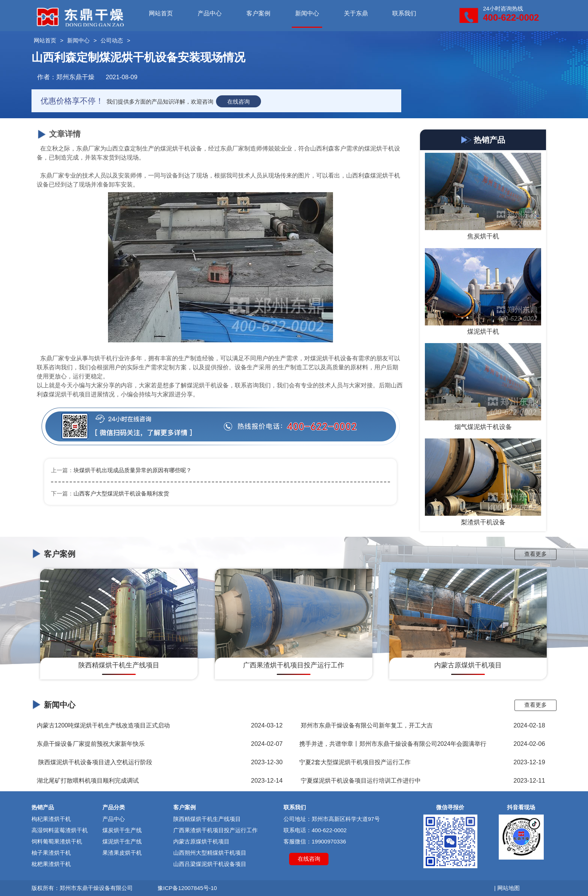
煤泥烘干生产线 (122, 841)
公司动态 (112, 40)
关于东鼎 (356, 13)
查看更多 (535, 554)
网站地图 (508, 888)
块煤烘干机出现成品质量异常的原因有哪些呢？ (133, 470)
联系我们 (404, 13)
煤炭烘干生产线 (122, 830)
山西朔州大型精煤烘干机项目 (210, 853)
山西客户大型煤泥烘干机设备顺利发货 (121, 493)
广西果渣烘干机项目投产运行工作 (215, 830)
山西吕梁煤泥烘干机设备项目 (210, 864)
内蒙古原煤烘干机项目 (201, 841)
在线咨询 (238, 102)
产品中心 (210, 13)
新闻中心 (307, 13)
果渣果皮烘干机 (122, 853)
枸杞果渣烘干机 (51, 819)
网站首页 (161, 13)
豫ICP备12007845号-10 (187, 888)
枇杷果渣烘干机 (51, 864)
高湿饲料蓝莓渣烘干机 (60, 830)
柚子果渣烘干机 (51, 853)
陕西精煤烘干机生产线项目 (207, 819)
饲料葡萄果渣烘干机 (57, 841)
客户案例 (258, 13)
